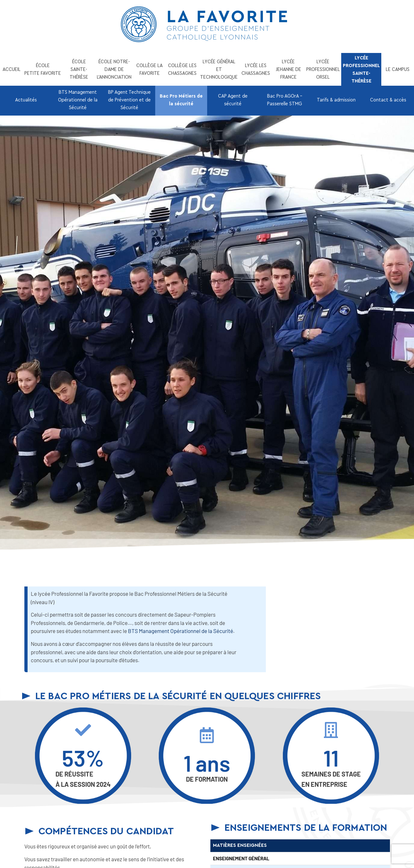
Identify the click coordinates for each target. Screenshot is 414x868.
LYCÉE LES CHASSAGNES (256, 69)
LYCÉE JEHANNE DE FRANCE (288, 69)
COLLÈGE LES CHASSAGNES (182, 69)
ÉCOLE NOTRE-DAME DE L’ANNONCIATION (114, 69)
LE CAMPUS (398, 69)
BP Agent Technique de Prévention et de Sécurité (129, 100)
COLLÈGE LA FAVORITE (149, 69)
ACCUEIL (12, 69)
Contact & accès (388, 100)
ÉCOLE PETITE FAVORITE (43, 69)
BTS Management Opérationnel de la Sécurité (78, 100)
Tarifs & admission (336, 100)
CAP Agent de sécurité (233, 100)
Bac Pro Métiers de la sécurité (181, 100)
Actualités (26, 100)
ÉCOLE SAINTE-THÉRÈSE (79, 69)
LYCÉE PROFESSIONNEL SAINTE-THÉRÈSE (361, 69)
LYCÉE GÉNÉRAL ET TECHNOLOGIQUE (219, 69)
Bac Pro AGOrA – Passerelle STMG (285, 100)
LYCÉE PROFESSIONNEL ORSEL (323, 69)
